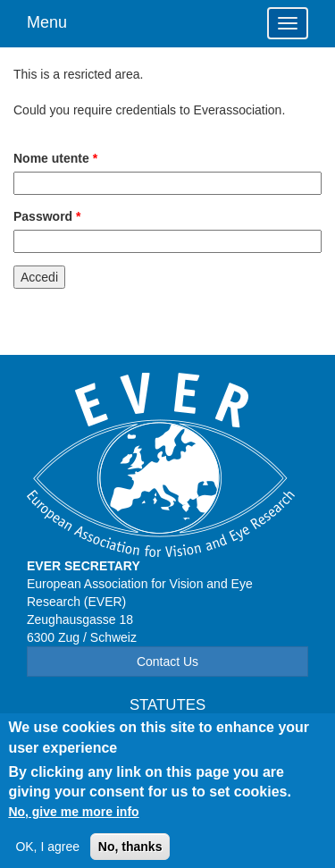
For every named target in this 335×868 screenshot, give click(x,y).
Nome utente (55, 158)
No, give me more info (73, 820)
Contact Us (167, 662)
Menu (47, 22)
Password (47, 216)
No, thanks (130, 855)
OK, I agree (47, 855)
